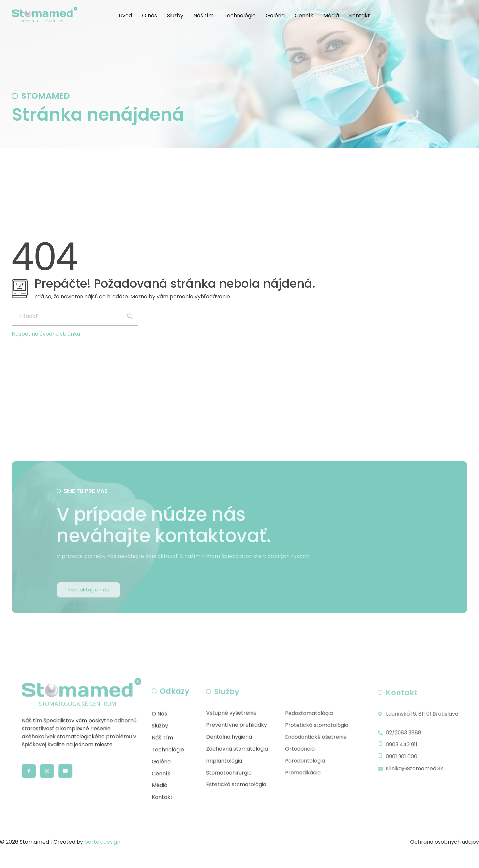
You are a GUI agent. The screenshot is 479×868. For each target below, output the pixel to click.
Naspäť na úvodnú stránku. (46, 334)
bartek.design (102, 842)
